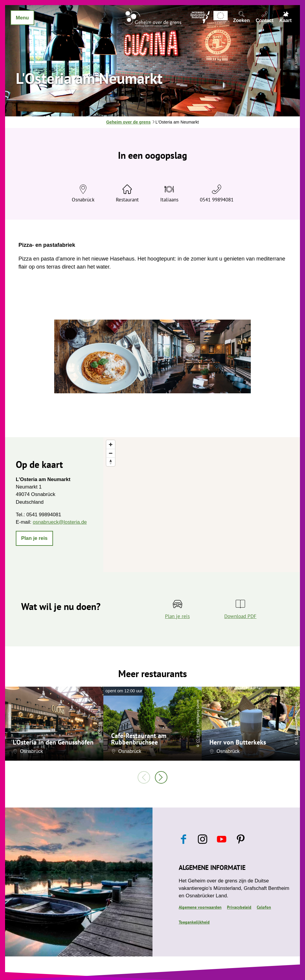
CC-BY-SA (99, 729)
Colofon (264, 907)
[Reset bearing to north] (111, 462)
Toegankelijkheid (194, 922)
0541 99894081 (217, 200)
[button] (34, 538)
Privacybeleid (239, 907)
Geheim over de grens (128, 122)
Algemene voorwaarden (200, 907)
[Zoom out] (111, 453)
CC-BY (296, 735)
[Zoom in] (111, 444)
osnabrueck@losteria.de (60, 522)
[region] (202, 505)
